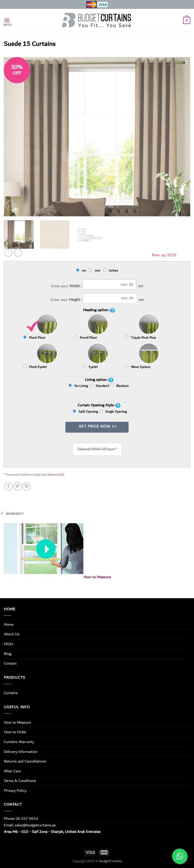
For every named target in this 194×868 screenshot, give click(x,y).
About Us (12, 634)
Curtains (11, 693)
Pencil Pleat (85, 338)
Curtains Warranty (19, 742)
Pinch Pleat (34, 338)
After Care (12, 771)
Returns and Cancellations (25, 761)
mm (95, 271)
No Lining (78, 386)
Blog (8, 654)
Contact (10, 663)
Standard (99, 390)
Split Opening (85, 412)
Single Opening (113, 412)
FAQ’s (9, 644)
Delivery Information (21, 752)
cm (82, 271)
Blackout (119, 386)
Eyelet (90, 367)
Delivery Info (55, 475)
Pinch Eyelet (35, 367)
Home (9, 624)
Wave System (138, 367)
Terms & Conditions (20, 781)
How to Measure (97, 577)
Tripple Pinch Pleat (141, 338)
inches (111, 271)
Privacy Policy (15, 791)
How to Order (15, 732)
